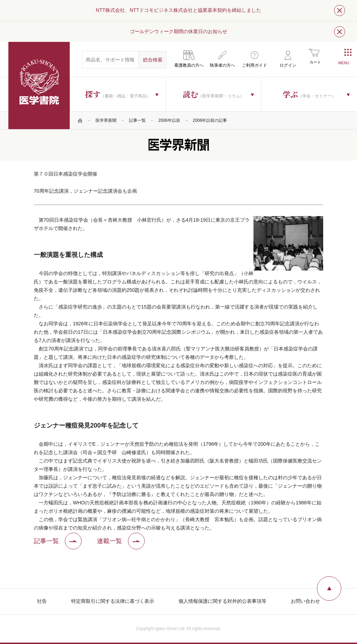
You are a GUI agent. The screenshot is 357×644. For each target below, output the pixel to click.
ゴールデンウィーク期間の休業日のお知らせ (178, 31)
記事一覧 (137, 120)
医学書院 (39, 86)
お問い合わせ (305, 601)
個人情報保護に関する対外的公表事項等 (222, 601)
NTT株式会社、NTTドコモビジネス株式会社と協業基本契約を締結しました (178, 10)
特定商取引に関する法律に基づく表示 (113, 601)
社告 (42, 601)
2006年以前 (169, 120)
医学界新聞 (106, 120)
